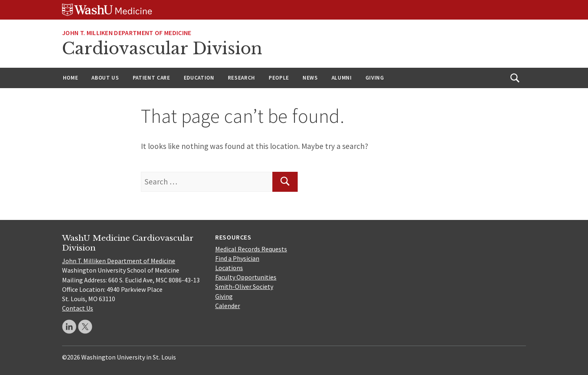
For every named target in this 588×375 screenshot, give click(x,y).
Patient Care (151, 78)
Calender (228, 306)
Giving (375, 78)
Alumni (342, 78)
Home (71, 78)
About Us (105, 78)
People (279, 78)
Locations (229, 268)
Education (199, 78)
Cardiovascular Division (162, 49)
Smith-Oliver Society (244, 286)
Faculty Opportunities (246, 277)
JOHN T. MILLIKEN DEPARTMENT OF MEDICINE (127, 33)
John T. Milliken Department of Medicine (119, 261)
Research (242, 78)
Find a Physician (237, 258)
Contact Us (78, 308)
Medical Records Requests (251, 249)
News (310, 78)
